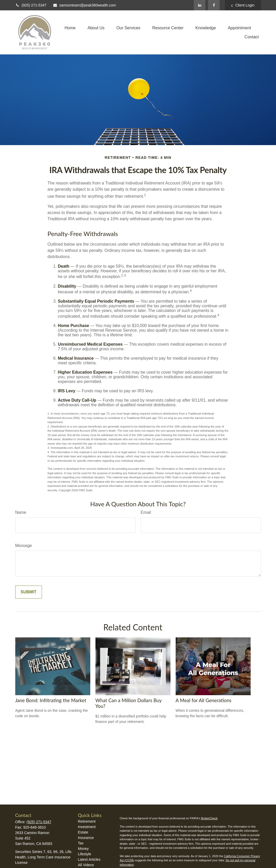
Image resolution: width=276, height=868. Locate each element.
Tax (81, 843)
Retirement (87, 821)
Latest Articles (89, 859)
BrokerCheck (209, 818)
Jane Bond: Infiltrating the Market (51, 700)
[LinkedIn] (200, 5)
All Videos (86, 865)
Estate (83, 832)
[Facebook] (214, 5)
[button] (70, 28)
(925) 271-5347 (31, 5)
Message (24, 546)
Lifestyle (84, 854)
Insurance (86, 838)
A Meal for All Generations (204, 700)
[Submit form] (29, 592)
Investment (87, 827)
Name (21, 512)
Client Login (243, 5)
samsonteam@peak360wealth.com (84, 5)
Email (146, 512)
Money (83, 849)
